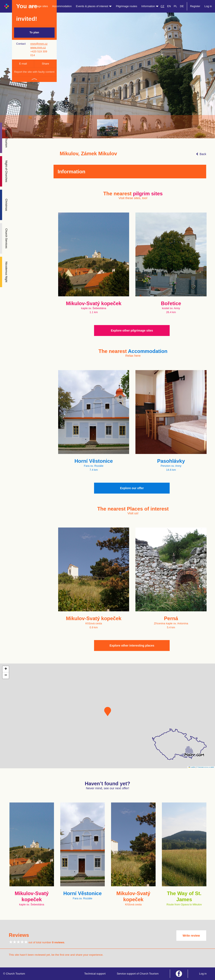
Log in (208, 6)
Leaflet (192, 767)
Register (195, 6)
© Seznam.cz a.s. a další (205, 767)
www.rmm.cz (38, 47)
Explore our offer (132, 488)
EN (169, 6)
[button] (108, 712)
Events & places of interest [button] (94, 6)
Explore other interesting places (132, 646)
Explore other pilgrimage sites (132, 331)
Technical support (95, 974)
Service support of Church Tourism (138, 974)
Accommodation (62, 6)
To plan (34, 32)
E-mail (23, 64)
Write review (191, 936)
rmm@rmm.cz (39, 44)
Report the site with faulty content (34, 72)
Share (45, 64)
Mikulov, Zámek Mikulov (88, 154)
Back (201, 154)
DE (182, 6)
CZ (162, 6)
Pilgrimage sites (38, 6)
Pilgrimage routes (127, 6)
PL (176, 6)
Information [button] (150, 6)
